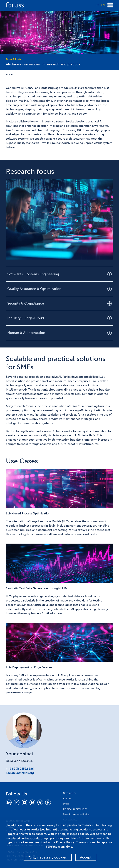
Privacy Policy (65, 842)
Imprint (51, 829)
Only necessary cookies (48, 857)
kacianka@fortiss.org (20, 773)
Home (9, 74)
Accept (86, 857)
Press (66, 804)
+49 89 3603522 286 (20, 769)
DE (97, 5)
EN (103, 5)
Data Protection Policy (76, 814)
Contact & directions (75, 809)
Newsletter (70, 793)
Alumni (67, 798)
